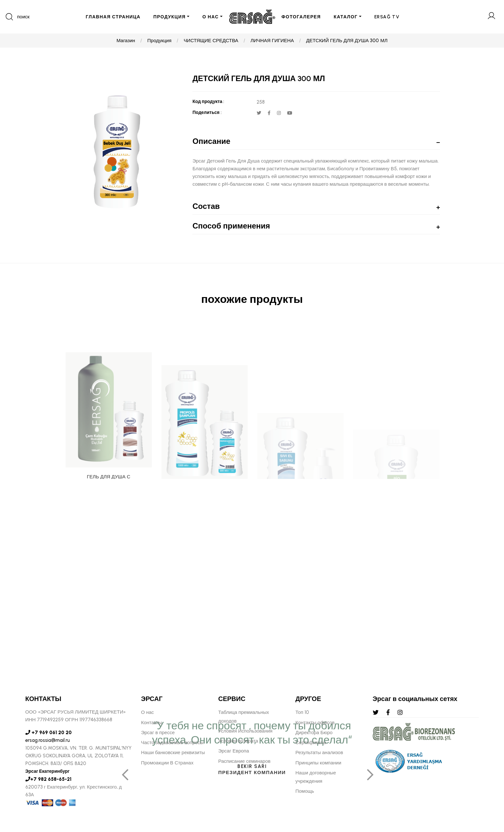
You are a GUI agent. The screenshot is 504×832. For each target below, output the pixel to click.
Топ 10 (302, 712)
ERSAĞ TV (387, 17)
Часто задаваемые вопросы (172, 743)
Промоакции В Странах (167, 763)
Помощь (305, 791)
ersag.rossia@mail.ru (48, 740)
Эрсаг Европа (234, 751)
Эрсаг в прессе (158, 733)
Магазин (126, 41)
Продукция (159, 41)
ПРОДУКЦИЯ (170, 17)
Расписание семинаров (245, 761)
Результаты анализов (319, 753)
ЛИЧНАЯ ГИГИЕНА (272, 41)
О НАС (211, 17)
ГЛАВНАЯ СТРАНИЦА (113, 17)
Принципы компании (319, 763)
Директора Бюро (314, 733)
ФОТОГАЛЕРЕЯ (301, 17)
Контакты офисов (315, 723)
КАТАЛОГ (346, 17)
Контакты (152, 723)
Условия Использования (246, 731)
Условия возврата (238, 741)
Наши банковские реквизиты (173, 753)
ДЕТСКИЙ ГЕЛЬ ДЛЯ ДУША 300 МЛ (347, 41)
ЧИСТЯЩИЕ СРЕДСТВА (211, 41)
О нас (148, 712)
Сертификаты (311, 743)
